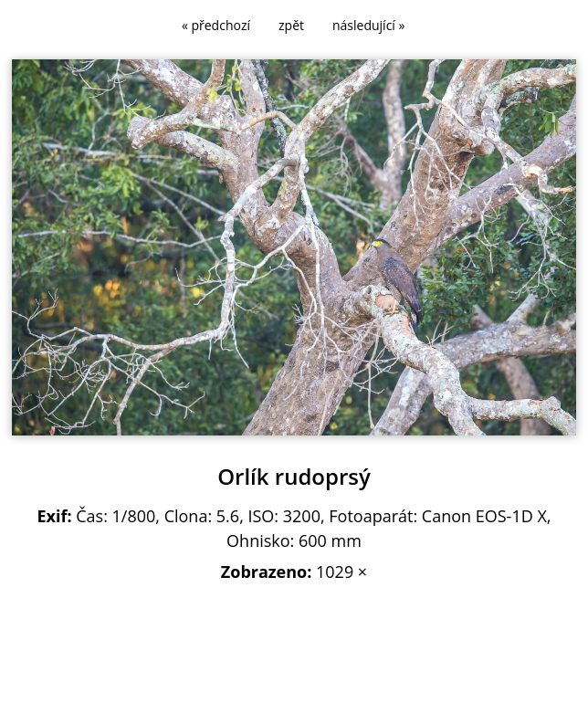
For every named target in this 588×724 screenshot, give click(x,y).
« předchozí (216, 25)
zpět (291, 25)
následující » (368, 25)
